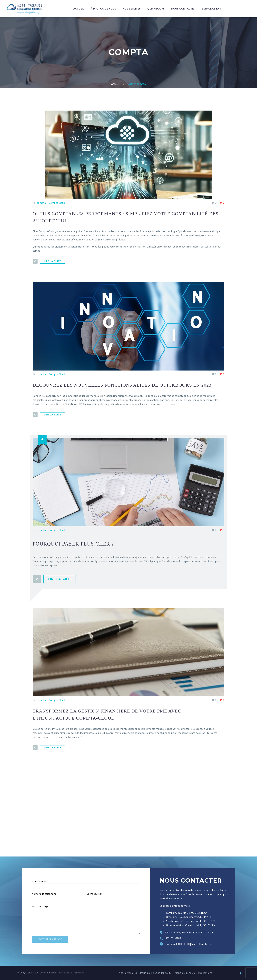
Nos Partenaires (128, 973)
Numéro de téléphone (44, 894)
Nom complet (40, 882)
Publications (205, 973)
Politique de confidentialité (156, 973)
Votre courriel (94, 894)
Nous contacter (183, 9)
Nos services (132, 9)
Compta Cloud (57, 203)
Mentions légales (185, 973)
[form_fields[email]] (113, 899)
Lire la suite (53, 261)
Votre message (40, 906)
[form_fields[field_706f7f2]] (58, 899)
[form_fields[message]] (86, 921)
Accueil (79, 9)
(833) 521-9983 (173, 938)
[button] (35, 261)
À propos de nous (103, 9)
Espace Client (212, 9)
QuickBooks (156, 9)
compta (41, 203)
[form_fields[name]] (86, 887)
